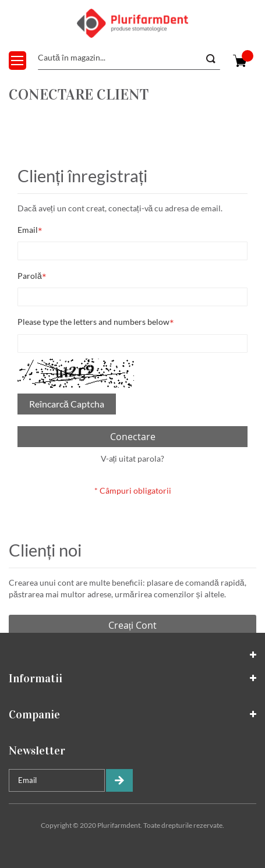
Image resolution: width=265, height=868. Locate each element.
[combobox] (129, 58)
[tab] (132, 655)
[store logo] (133, 23)
